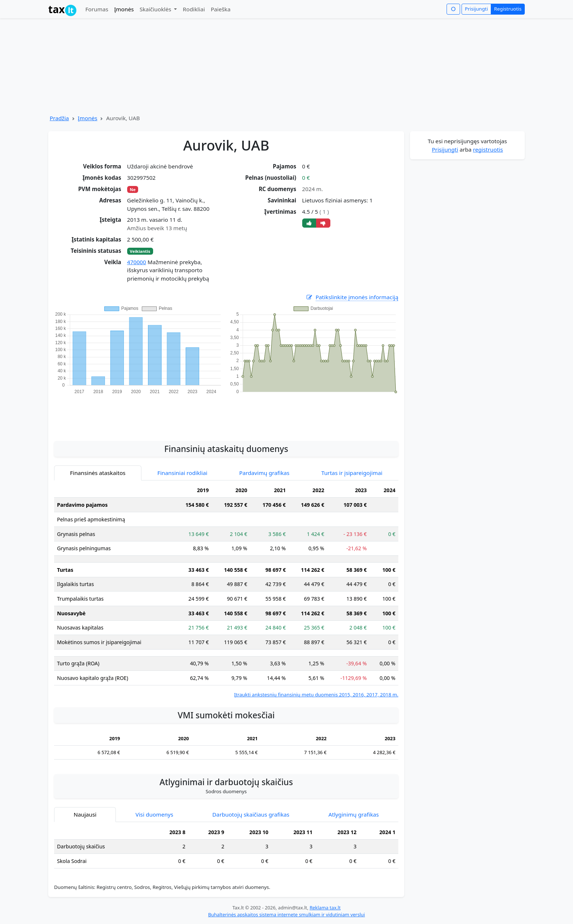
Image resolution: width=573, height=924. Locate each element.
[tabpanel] (226, 591)
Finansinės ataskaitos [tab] (98, 473)
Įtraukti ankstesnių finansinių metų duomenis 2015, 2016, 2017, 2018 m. (316, 695)
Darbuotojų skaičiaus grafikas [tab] (251, 814)
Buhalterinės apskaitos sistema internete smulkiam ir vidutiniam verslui (286, 915)
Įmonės (124, 9)
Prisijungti (476, 9)
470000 (137, 262)
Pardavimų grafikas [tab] (265, 473)
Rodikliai (194, 9)
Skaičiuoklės (156, 9)
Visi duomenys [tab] (154, 814)
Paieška (221, 9)
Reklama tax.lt (325, 908)
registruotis (488, 149)
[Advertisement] (226, 414)
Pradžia (59, 118)
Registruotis (508, 9)
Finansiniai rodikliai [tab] (183, 473)
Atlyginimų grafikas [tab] (354, 814)
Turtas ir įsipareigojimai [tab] (352, 473)
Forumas (97, 9)
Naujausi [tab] (85, 814)
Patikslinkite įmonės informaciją (352, 297)
